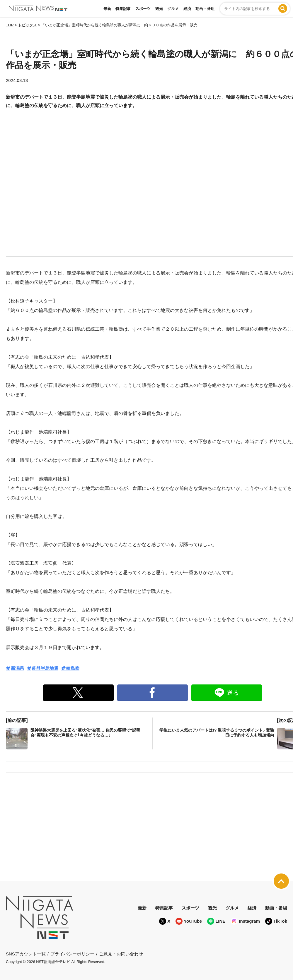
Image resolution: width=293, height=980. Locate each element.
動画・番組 (205, 9)
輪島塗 (73, 668)
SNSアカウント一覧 (26, 954)
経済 (187, 9)
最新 (107, 9)
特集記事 (123, 9)
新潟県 (17, 668)
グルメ (173, 9)
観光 (159, 9)
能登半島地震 (45, 668)
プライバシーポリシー (72, 954)
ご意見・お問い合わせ (121, 954)
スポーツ (143, 9)
